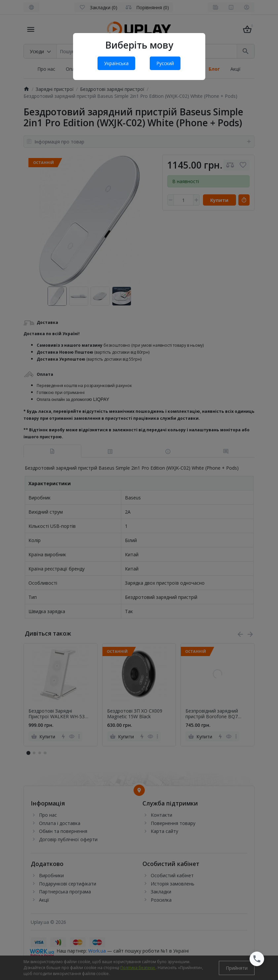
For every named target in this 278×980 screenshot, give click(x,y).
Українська (116, 63)
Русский (165, 63)
